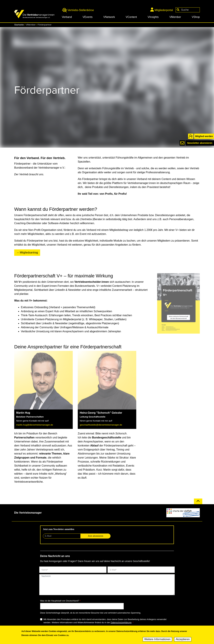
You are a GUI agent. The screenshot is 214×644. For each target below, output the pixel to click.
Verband (67, 17)
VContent (131, 17)
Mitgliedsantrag (29, 253)
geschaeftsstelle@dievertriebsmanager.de (101, 425)
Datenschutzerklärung (121, 622)
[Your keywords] (188, 10)
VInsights (153, 17)
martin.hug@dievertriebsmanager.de (35, 425)
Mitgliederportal (162, 10)
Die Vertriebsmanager (28, 513)
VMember (175, 17)
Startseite (19, 25)
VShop (196, 17)
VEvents (88, 17)
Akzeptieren (183, 640)
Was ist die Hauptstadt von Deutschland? (60, 601)
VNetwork (109, 17)
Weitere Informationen (157, 640)
